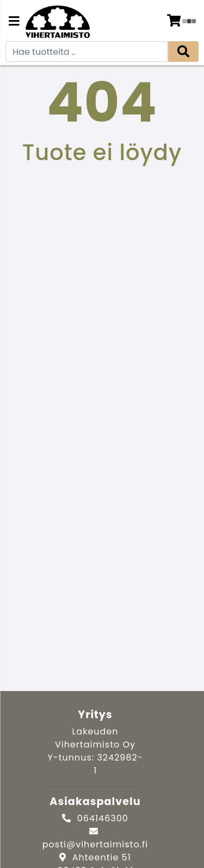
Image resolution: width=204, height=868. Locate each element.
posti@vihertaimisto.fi (95, 844)
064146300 (103, 818)
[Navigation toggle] (14, 22)
